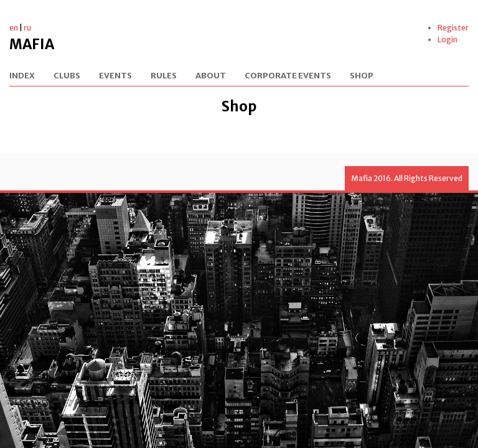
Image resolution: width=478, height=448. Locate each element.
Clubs (67, 76)
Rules (164, 76)
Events (115, 76)
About (211, 76)
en (14, 28)
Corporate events (288, 76)
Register (453, 28)
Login (448, 40)
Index (22, 76)
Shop (362, 76)
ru (27, 28)
